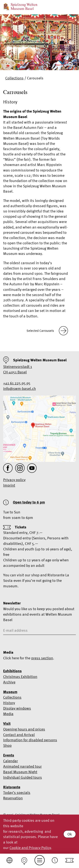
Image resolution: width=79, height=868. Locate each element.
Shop (7, 745)
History (9, 703)
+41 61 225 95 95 (17, 383)
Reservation (13, 798)
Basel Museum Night (20, 772)
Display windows (17, 708)
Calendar (11, 761)
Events (9, 755)
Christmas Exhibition (20, 677)
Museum (10, 692)
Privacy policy (14, 480)
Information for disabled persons (30, 740)
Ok (70, 834)
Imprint (9, 485)
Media (8, 714)
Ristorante (12, 787)
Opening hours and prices (24, 729)
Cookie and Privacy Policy (30, 848)
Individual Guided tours (23, 777)
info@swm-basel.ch (19, 388)
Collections (14, 78)
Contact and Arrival (19, 735)
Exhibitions (12, 671)
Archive (9, 682)
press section (42, 658)
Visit (7, 724)
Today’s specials (17, 792)
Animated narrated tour (22, 766)
